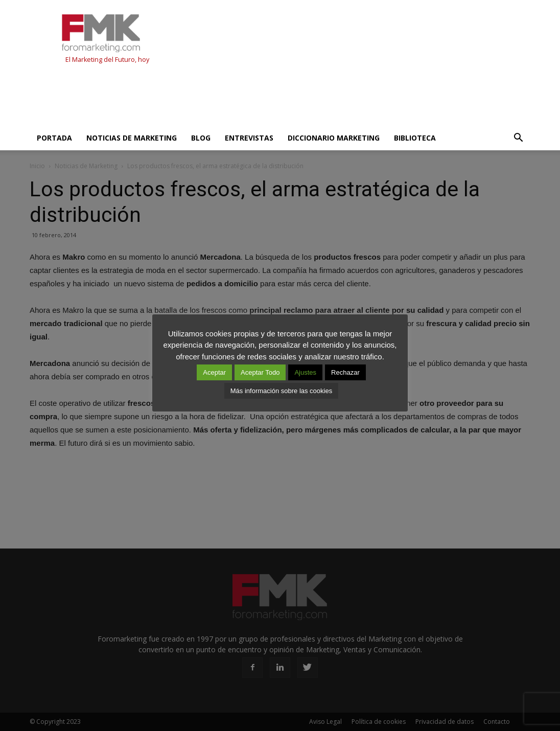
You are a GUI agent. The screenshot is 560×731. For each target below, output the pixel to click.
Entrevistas (249, 138)
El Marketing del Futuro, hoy (107, 60)
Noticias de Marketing (132, 138)
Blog (201, 138)
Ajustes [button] (305, 372)
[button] (518, 138)
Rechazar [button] (345, 372)
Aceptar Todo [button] (260, 372)
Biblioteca (415, 138)
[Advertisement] (216, 98)
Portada (54, 138)
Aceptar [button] (214, 372)
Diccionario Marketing (334, 138)
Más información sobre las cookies (281, 391)
